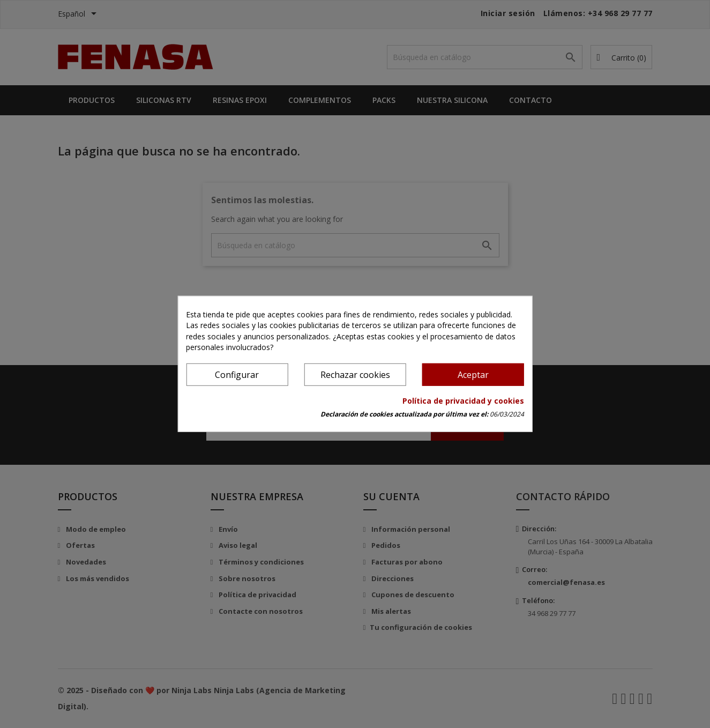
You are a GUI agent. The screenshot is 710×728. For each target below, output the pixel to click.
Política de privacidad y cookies (463, 401)
